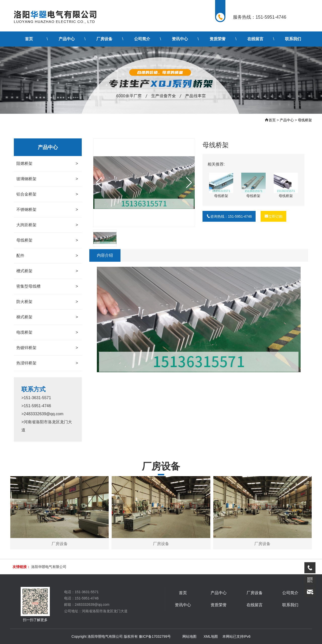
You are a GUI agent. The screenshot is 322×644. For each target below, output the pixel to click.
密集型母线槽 (47, 286)
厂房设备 (104, 39)
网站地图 (189, 636)
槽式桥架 (47, 271)
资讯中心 (180, 39)
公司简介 (142, 39)
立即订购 (273, 216)
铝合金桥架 (47, 194)
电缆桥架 (47, 332)
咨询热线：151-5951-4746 (229, 216)
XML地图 (211, 636)
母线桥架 (305, 120)
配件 (47, 256)
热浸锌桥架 (47, 363)
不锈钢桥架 (47, 210)
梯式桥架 (47, 317)
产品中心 (67, 39)
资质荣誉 (218, 39)
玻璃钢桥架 (47, 179)
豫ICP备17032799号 (155, 636)
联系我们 (293, 39)
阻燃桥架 (47, 164)
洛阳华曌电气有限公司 (49, 567)
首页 (29, 39)
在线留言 (255, 39)
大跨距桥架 (47, 225)
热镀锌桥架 (47, 348)
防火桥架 (47, 302)
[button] (189, 183)
